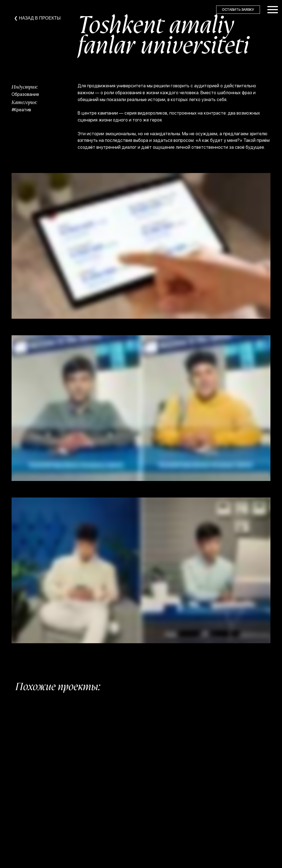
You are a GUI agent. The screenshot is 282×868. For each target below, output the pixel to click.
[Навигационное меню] (273, 10)
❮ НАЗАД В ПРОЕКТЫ (37, 18)
